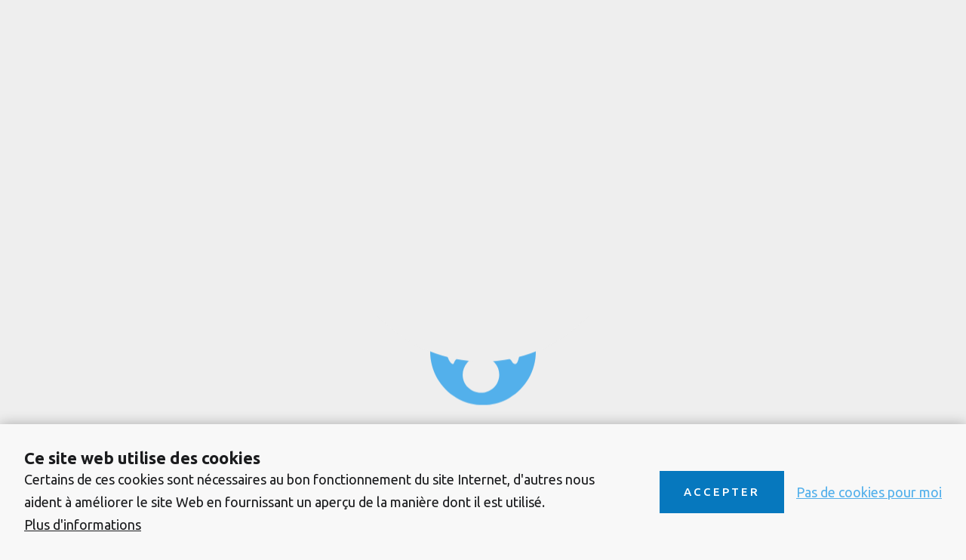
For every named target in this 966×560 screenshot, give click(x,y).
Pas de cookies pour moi (869, 492)
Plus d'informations (83, 525)
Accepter (722, 492)
